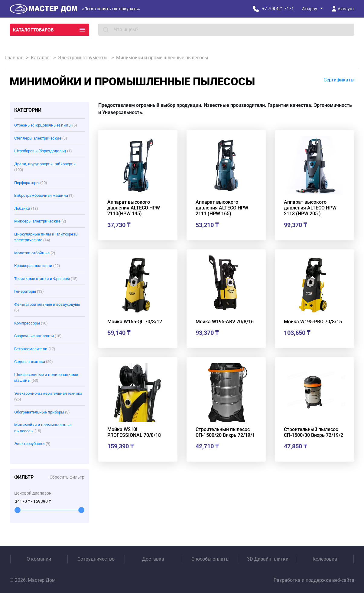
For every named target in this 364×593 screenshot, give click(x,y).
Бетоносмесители (35, 349)
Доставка (153, 559)
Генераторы (29, 291)
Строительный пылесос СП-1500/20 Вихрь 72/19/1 (225, 432)
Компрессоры (31, 323)
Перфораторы (31, 183)
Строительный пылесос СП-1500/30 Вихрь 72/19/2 (314, 432)
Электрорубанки (32, 444)
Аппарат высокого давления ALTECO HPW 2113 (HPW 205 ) (310, 208)
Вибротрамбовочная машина (44, 195)
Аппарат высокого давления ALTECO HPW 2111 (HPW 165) (222, 208)
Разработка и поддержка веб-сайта (314, 580)
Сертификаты (339, 80)
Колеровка (325, 559)
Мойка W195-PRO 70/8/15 (313, 322)
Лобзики (26, 208)
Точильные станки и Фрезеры (46, 279)
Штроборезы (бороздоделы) (43, 151)
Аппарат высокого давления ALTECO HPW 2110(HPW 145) (134, 208)
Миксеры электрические (40, 221)
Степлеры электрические (41, 138)
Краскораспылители (37, 266)
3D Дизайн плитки (268, 559)
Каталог (40, 58)
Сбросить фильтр (67, 477)
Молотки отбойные (35, 253)
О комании (39, 559)
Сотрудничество (96, 559)
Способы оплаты (210, 559)
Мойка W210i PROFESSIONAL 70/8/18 (134, 432)
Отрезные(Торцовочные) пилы (46, 125)
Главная (14, 58)
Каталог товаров (49, 30)
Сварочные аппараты (38, 336)
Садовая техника (34, 362)
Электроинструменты (83, 58)
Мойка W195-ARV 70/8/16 (225, 322)
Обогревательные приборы (42, 412)
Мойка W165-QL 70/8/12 (135, 322)
